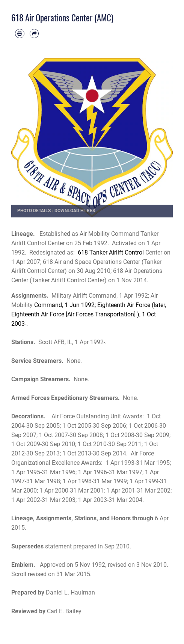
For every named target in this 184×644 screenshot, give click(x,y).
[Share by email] (34, 34)
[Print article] (20, 34)
